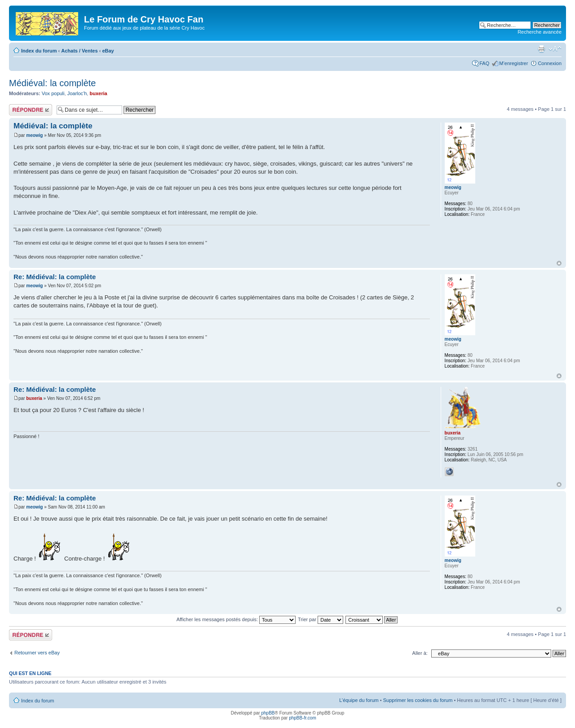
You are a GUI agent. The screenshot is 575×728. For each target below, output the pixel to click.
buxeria (98, 93)
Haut (559, 263)
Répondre (31, 110)
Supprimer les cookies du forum (418, 700)
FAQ (484, 63)
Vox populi (53, 93)
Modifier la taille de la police (555, 49)
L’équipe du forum (359, 700)
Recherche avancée (540, 32)
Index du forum (39, 51)
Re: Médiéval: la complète (55, 277)
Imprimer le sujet (541, 49)
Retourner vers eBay (37, 653)
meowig (34, 135)
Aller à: (420, 653)
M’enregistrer (513, 63)
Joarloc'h (77, 93)
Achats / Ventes (79, 51)
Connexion (550, 63)
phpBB (268, 713)
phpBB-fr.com (303, 718)
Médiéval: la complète (52, 83)
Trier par (321, 619)
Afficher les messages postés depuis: (236, 619)
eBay (108, 51)
